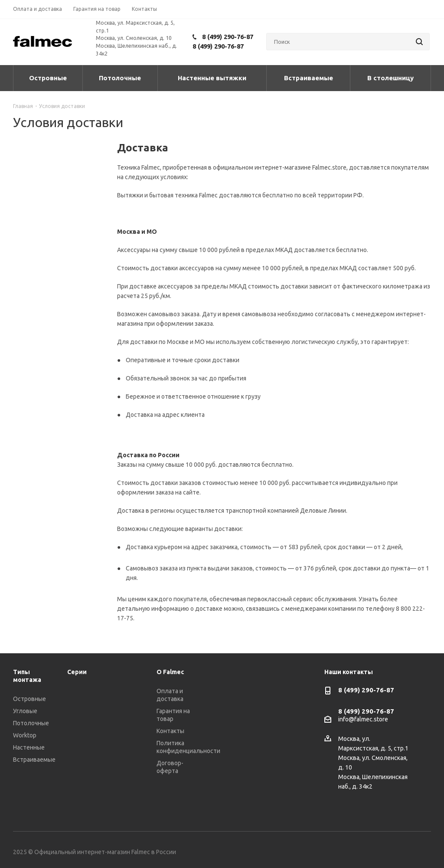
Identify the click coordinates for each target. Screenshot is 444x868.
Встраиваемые (34, 760)
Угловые (25, 711)
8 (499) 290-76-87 (228, 37)
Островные (29, 699)
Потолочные (31, 723)
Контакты (170, 731)
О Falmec (170, 672)
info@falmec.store (363, 720)
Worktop (25, 735)
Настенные (29, 747)
